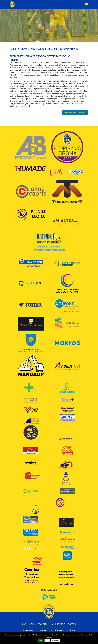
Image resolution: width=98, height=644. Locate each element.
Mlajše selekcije (57, 624)
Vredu (41, 640)
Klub (24, 624)
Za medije (72, 624)
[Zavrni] (95, 638)
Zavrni (47, 640)
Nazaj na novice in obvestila (75, 113)
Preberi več (56, 640)
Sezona (32, 624)
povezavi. (26, 106)
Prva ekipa (43, 624)
